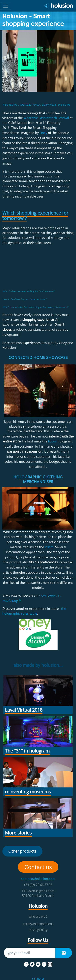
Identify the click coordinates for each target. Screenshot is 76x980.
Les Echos (48, 596)
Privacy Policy (38, 930)
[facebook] (27, 964)
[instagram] (50, 964)
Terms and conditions (38, 924)
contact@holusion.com (38, 879)
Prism (49, 547)
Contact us (38, 867)
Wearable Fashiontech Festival (46, 118)
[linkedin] (44, 964)
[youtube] (38, 964)
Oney (43, 133)
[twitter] (33, 964)
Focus (52, 441)
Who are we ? (38, 916)
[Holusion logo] (57, 6)
